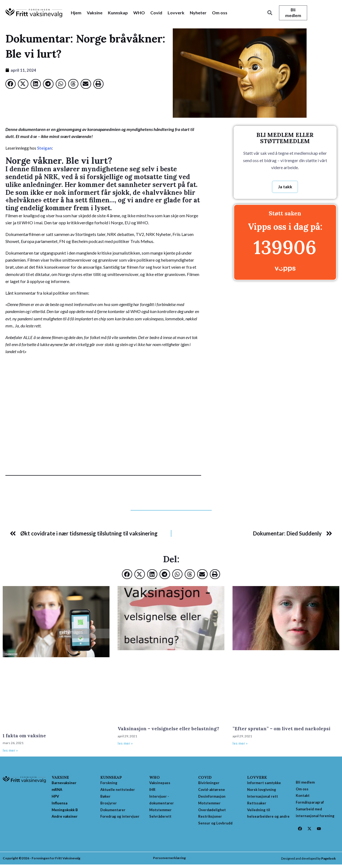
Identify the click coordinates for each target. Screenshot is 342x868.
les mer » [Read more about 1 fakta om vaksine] (10, 751)
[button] (270, 13)
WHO (139, 13)
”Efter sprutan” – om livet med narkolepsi (281, 729)
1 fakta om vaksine (24, 737)
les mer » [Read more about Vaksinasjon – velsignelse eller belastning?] (125, 744)
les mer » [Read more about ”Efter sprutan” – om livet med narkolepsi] (240, 744)
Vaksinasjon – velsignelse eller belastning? (168, 729)
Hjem (76, 13)
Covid (156, 13)
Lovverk (176, 13)
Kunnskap (118, 13)
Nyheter (198, 13)
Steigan (45, 148)
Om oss (220, 13)
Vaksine (95, 13)
